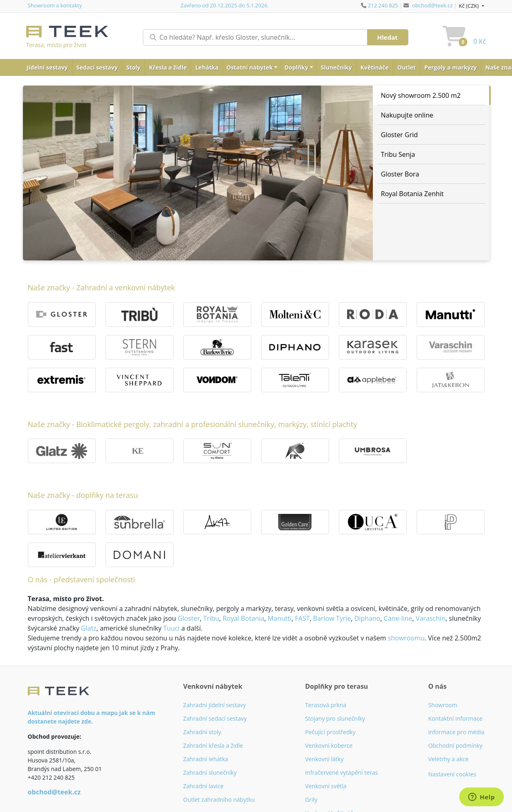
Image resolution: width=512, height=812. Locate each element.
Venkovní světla (326, 786)
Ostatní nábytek (249, 67)
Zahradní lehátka (206, 759)
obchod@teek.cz (432, 5)
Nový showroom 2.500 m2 (421, 95)
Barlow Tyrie (332, 618)
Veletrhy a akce (448, 759)
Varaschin (431, 618)
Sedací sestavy (97, 67)
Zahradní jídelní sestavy (215, 705)
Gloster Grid (399, 135)
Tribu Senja (398, 154)
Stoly (134, 67)
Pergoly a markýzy (451, 67)
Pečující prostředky (330, 732)
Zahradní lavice (204, 786)
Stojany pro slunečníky (335, 718)
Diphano (368, 618)
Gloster (189, 618)
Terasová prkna (326, 705)
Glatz (89, 628)
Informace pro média (456, 732)
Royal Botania (244, 618)
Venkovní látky (324, 759)
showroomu (406, 638)
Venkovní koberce (329, 745)
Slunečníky (336, 67)
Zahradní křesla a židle (213, 745)
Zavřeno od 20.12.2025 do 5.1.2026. (225, 5)
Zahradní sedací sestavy (215, 718)
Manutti (280, 618)
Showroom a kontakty (55, 5)
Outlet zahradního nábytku (219, 800)
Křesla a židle (168, 67)
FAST (302, 618)
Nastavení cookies (452, 774)
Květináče (375, 67)
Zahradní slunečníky (210, 772)
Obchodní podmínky (455, 745)
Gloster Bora (400, 174)
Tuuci (171, 628)
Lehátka (207, 67)
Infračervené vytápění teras (341, 772)
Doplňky (296, 67)
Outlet (407, 67)
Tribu (211, 618)
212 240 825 (383, 5)
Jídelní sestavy (47, 67)
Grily (311, 800)
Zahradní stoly (202, 732)
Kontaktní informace (455, 718)
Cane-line (398, 618)
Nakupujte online (407, 115)
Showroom (443, 705)
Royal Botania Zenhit (413, 194)
